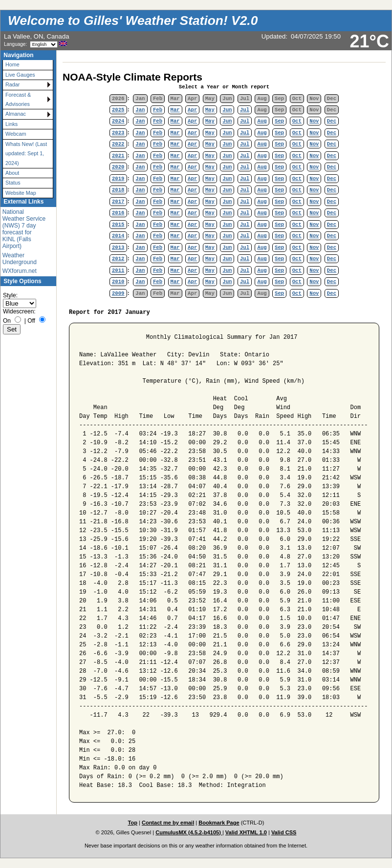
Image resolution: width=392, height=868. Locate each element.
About (12, 173)
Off (31, 321)
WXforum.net (20, 271)
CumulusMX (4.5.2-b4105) (189, 832)
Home (12, 64)
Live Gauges (20, 75)
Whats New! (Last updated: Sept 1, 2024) (26, 154)
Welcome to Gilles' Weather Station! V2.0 (133, 21)
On (7, 321)
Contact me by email (168, 823)
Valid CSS (284, 832)
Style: (10, 295)
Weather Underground (20, 259)
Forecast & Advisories (18, 99)
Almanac (16, 114)
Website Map (21, 193)
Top (133, 823)
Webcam (16, 134)
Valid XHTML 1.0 (246, 832)
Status (13, 183)
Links (11, 124)
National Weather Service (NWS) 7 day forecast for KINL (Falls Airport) (24, 229)
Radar (12, 84)
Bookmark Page (219, 823)
